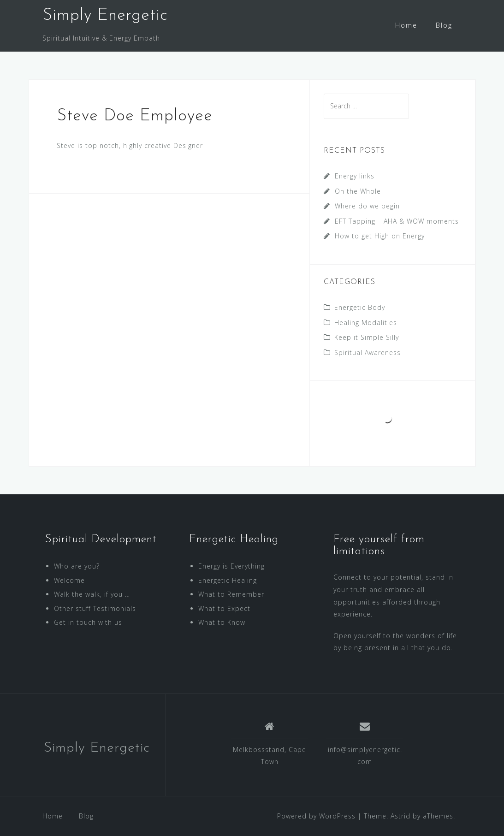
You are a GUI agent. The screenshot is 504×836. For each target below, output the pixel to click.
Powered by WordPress (316, 816)
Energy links (355, 176)
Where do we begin (367, 206)
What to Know (222, 622)
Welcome (69, 580)
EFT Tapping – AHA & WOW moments (397, 221)
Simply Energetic (105, 16)
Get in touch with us (88, 622)
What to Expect (224, 608)
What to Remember (231, 594)
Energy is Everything (231, 566)
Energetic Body (360, 307)
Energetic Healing (228, 580)
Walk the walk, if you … (92, 594)
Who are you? (77, 566)
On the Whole (358, 191)
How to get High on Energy (380, 236)
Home (406, 25)
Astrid (400, 816)
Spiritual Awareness (368, 353)
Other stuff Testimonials (95, 608)
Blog (444, 25)
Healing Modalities (366, 323)
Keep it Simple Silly (367, 337)
